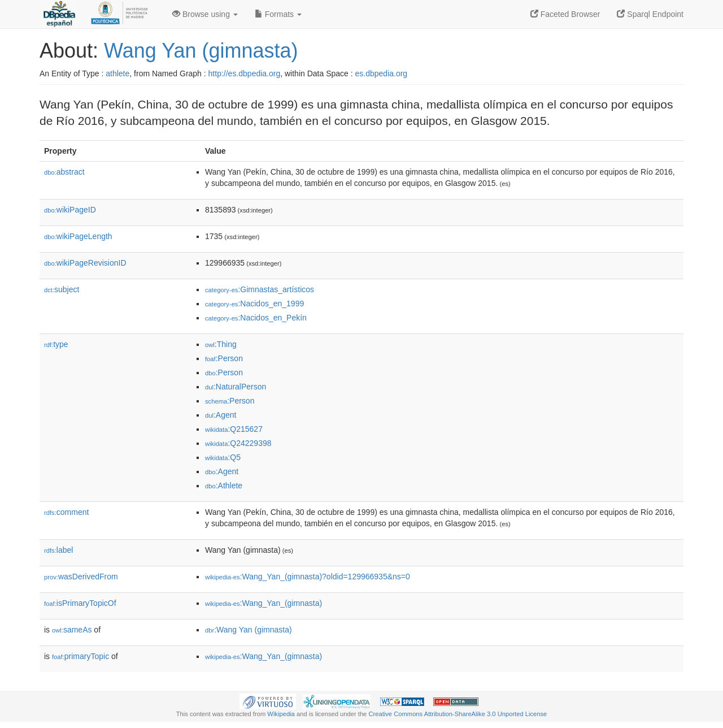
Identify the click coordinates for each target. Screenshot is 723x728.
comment (66, 512)
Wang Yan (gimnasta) (201, 51)
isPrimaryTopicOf (80, 603)
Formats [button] (278, 14)
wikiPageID (70, 210)
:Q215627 (234, 429)
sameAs (72, 630)
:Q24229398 (238, 443)
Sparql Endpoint (650, 14)
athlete (117, 73)
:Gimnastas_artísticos (260, 289)
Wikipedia (281, 714)
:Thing (221, 344)
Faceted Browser (565, 14)
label (58, 550)
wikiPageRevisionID (85, 263)
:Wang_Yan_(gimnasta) (263, 603)
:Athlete (224, 486)
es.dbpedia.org (382, 73)
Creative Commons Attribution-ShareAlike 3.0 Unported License (458, 714)
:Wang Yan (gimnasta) (249, 630)
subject (62, 289)
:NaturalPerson (236, 387)
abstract (64, 172)
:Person (224, 358)
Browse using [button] (205, 14)
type (56, 344)
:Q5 (223, 457)
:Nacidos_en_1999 (254, 304)
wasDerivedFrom (81, 577)
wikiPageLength (78, 236)
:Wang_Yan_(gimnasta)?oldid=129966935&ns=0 (308, 577)
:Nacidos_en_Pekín (256, 318)
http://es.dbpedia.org (245, 73)
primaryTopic (80, 656)
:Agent (221, 415)
